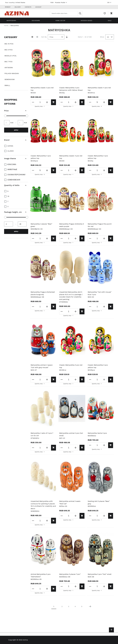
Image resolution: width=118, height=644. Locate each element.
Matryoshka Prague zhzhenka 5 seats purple (72, 225)
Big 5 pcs (8, 50)
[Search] (81, 13)
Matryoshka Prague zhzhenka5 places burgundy (43, 293)
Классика (12, 164)
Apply (16, 130)
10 (8, 196)
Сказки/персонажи (16, 174)
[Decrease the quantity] (33, 102)
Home (6, 25)
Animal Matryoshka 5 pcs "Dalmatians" (41, 576)
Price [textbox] (51, 37)
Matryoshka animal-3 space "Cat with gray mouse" (42, 366)
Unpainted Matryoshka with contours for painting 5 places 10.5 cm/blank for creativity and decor (43, 505)
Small (7, 85)
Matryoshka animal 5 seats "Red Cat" (70, 503)
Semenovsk (10, 79)
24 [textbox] (108, 37)
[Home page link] (17, 13)
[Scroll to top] (111, 630)
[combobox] (67, 13)
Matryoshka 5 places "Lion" (70, 574)
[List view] (37, 37)
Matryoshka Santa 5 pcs (97, 433)
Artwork (9, 67)
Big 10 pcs (9, 44)
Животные (12, 169)
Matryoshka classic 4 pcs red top (99, 89)
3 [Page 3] (69, 607)
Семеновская (14, 179)
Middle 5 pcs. (11, 55)
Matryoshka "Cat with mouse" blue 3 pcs (100, 293)
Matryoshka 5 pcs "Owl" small (100, 574)
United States (20, 2)
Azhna (10, 146)
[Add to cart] (53, 102)
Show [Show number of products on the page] (102, 37)
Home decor (60, 20)
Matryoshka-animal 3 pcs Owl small (71, 435)
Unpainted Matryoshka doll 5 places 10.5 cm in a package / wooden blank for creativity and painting (71, 296)
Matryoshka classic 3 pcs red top (42, 89)
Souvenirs (36, 20)
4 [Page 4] (75, 607)
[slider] (5, 116)
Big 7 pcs (8, 61)
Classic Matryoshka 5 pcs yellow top (98, 366)
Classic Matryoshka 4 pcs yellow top (41, 157)
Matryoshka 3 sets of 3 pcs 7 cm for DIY (42, 434)
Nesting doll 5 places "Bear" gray (99, 503)
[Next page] (90, 607)
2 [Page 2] (62, 607)
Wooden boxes (86, 20)
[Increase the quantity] (47, 102)
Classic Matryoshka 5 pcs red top (71, 366)
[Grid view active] (32, 37)
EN (110, 2)
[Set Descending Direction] (67, 37)
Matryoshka (11, 20)
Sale (110, 20)
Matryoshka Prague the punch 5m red (100, 225)
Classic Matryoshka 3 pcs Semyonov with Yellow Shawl (71, 89)
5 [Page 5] (82, 607)
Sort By (44, 37)
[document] (16, 62)
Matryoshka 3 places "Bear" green (42, 225)
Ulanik (11, 151)
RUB (59, 2)
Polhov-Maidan (12, 73)
